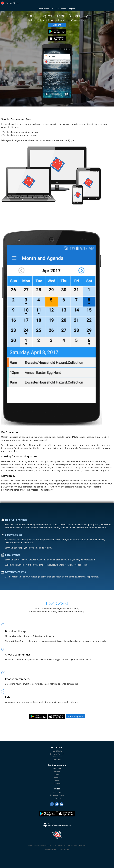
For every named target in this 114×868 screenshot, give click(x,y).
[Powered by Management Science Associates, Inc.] (57, 825)
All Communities (57, 757)
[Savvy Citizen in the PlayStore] (57, 31)
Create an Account (57, 754)
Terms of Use (64, 850)
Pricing (57, 772)
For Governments (46, 9)
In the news (57, 798)
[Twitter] (57, 804)
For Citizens (61, 9)
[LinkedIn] (62, 804)
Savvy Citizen (13, 3)
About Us (57, 792)
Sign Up (57, 25)
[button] (111, 3)
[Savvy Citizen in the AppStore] (57, 38)
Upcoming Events (57, 795)
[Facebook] (52, 804)
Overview (57, 769)
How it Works (57, 751)
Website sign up (75, 716)
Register (57, 777)
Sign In (72, 9)
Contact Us (57, 760)
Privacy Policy (50, 850)
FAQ (57, 774)
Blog (57, 780)
